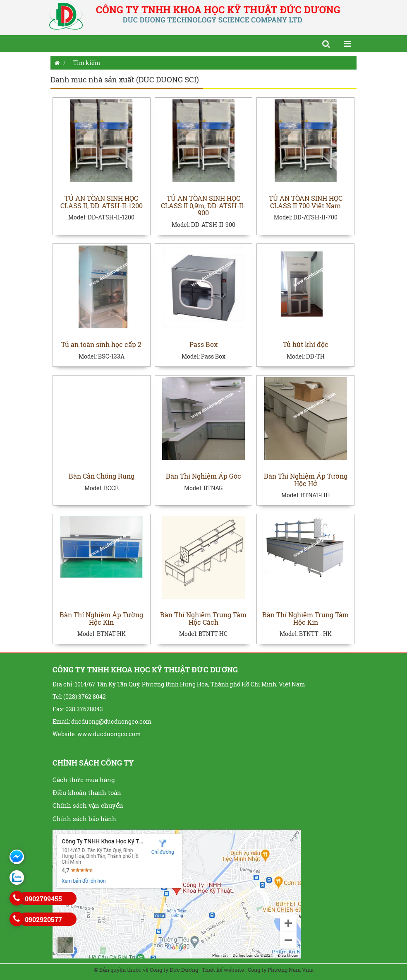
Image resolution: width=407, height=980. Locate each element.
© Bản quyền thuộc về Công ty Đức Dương (146, 970)
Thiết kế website (223, 970)
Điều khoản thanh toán (87, 792)
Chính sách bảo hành (84, 819)
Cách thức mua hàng (84, 780)
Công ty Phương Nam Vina (281, 970)
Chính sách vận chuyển (88, 805)
